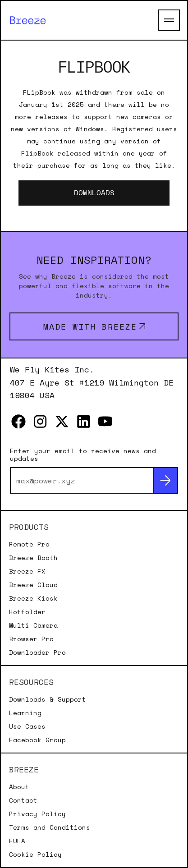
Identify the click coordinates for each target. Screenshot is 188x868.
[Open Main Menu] (169, 20)
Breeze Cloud (33, 585)
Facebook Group (37, 740)
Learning (25, 713)
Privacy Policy (37, 814)
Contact (23, 800)
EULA (17, 841)
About (19, 787)
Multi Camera (33, 625)
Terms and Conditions (50, 827)
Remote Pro (29, 544)
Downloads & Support (48, 699)
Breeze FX (27, 571)
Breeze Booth (33, 558)
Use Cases (27, 726)
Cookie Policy (35, 854)
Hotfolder (27, 612)
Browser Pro (31, 639)
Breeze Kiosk (33, 598)
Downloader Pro (37, 652)
